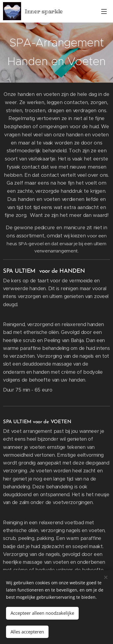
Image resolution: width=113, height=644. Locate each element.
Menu (104, 11)
